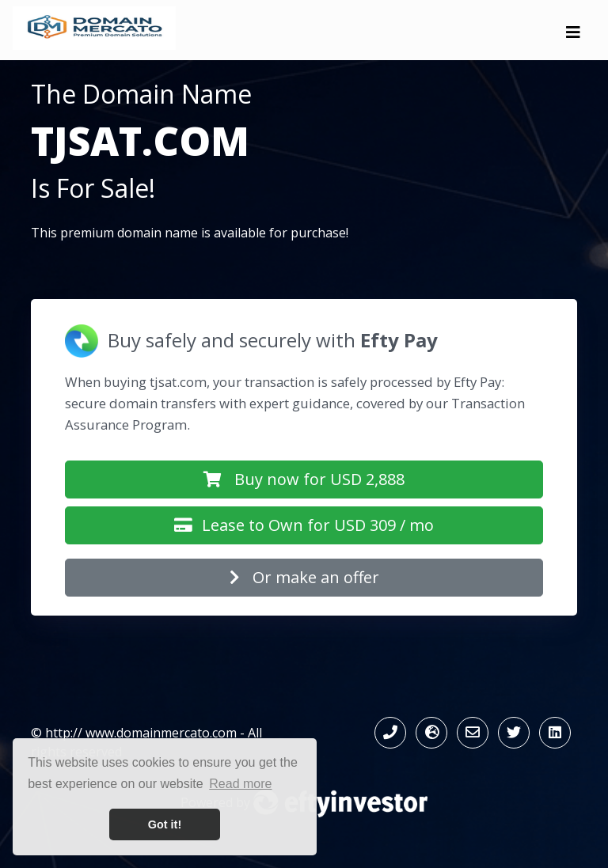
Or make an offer (304, 577)
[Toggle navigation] (573, 36)
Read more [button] (240, 784)
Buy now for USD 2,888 (304, 479)
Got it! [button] (165, 824)
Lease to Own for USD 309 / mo (304, 525)
